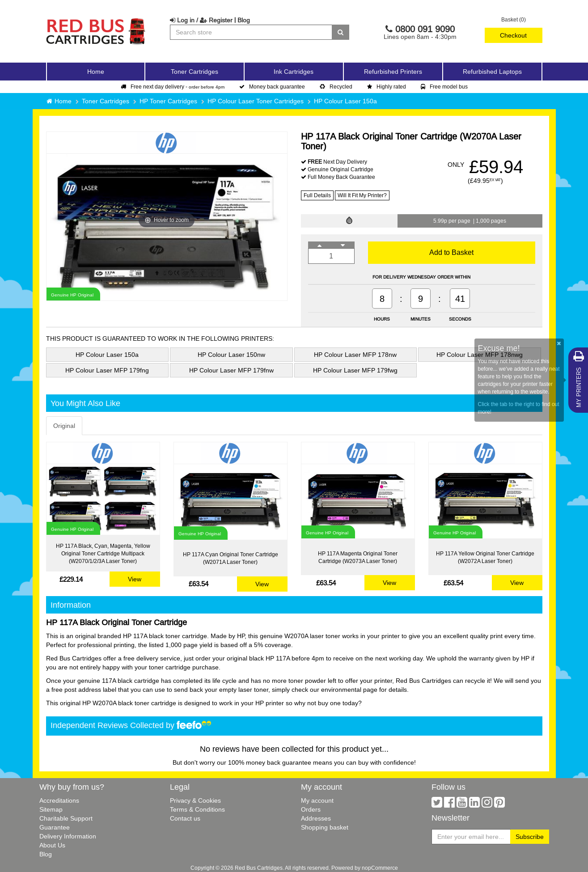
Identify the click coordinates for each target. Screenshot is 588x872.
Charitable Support (66, 818)
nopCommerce (380, 868)
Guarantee (55, 827)
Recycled (336, 87)
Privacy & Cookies (195, 800)
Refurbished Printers (393, 72)
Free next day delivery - (173, 87)
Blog (244, 20)
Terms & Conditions (197, 809)
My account (317, 800)
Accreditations (59, 800)
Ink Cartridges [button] (294, 72)
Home (96, 72)
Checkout (513, 35)
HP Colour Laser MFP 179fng (107, 370)
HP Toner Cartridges (168, 101)
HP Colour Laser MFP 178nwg (480, 355)
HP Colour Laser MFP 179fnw (231, 370)
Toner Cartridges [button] (195, 72)
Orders (311, 809)
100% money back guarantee (270, 762)
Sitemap (51, 809)
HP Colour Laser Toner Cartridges (256, 101)
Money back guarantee (272, 87)
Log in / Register (201, 20)
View (135, 579)
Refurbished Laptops (492, 72)
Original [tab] (64, 426)
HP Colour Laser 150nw (231, 355)
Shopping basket (325, 827)
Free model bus (444, 87)
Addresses (316, 818)
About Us (52, 845)
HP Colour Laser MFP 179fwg (355, 370)
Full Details (317, 195)
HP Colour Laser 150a (345, 101)
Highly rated (387, 87)
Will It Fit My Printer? (362, 195)
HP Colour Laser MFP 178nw (355, 355)
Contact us (185, 818)
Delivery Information (68, 836)
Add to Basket (451, 252)
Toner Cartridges (106, 101)
